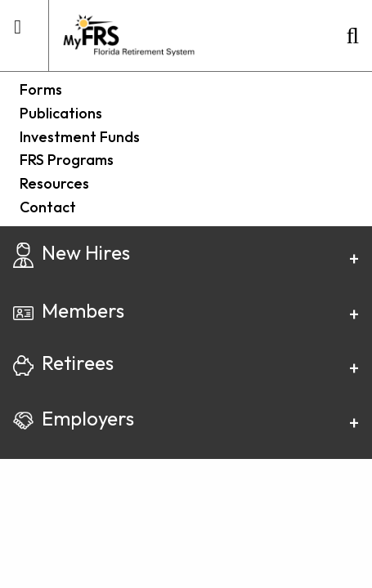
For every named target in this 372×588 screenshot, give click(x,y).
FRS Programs (67, 160)
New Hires (72, 252)
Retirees (63, 363)
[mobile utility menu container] (18, 33)
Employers (74, 418)
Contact (48, 207)
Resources (54, 183)
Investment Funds (80, 137)
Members (69, 310)
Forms (41, 89)
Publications (61, 113)
